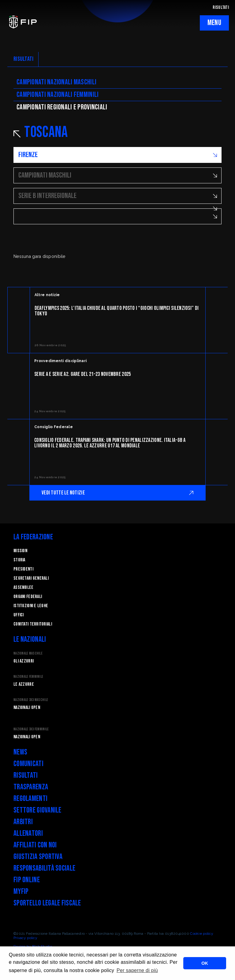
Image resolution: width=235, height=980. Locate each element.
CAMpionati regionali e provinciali (62, 107)
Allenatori (28, 833)
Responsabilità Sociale (44, 868)
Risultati (26, 775)
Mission (20, 551)
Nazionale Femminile (28, 677)
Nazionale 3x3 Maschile (31, 700)
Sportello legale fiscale (47, 903)
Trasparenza (31, 787)
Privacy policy (25, 938)
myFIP (21, 892)
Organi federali (28, 597)
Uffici (19, 615)
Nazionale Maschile (28, 653)
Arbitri (23, 822)
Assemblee (24, 587)
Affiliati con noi (35, 845)
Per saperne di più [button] (137, 970)
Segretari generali (31, 578)
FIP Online (27, 880)
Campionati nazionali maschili (56, 82)
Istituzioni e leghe (31, 606)
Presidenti (23, 569)
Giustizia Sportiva (38, 857)
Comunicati (28, 764)
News (20, 752)
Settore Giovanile (37, 810)
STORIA (19, 560)
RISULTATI (221, 7)
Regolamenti (30, 799)
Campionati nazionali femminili (58, 95)
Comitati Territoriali (33, 624)
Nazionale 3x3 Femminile (31, 729)
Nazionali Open (27, 708)
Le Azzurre (24, 684)
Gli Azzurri (24, 661)
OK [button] (205, 963)
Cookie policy (202, 934)
